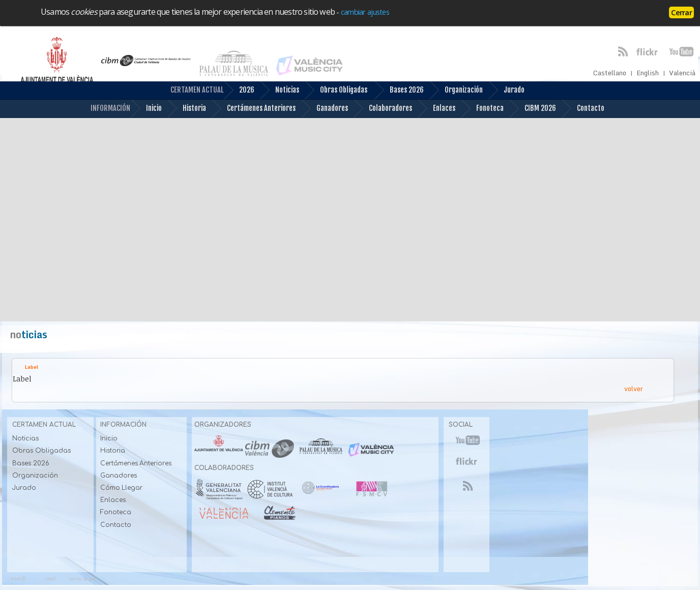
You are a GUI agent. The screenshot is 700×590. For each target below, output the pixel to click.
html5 (18, 579)
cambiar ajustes (365, 12)
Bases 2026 (399, 90)
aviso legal (82, 579)
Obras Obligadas (336, 90)
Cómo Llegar (121, 488)
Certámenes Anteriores (253, 109)
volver (634, 389)
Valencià (682, 73)
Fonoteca (482, 109)
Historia (186, 109)
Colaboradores (383, 109)
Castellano (610, 73)
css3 (50, 579)
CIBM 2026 (532, 109)
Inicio (146, 109)
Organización (456, 90)
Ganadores (324, 109)
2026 (239, 90)
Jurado (506, 90)
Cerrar (681, 12)
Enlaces (436, 109)
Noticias (279, 90)
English (648, 73)
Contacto (583, 109)
